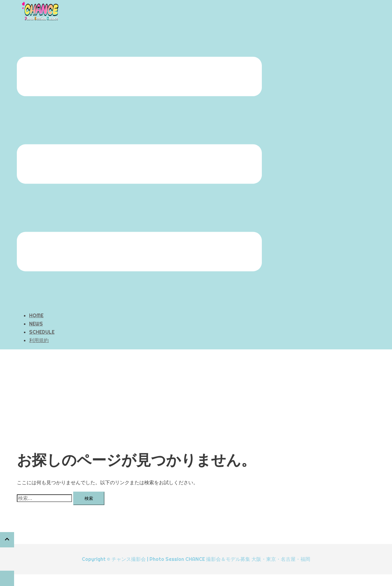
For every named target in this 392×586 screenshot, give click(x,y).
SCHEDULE (42, 332)
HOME (36, 315)
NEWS (36, 324)
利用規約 (39, 340)
